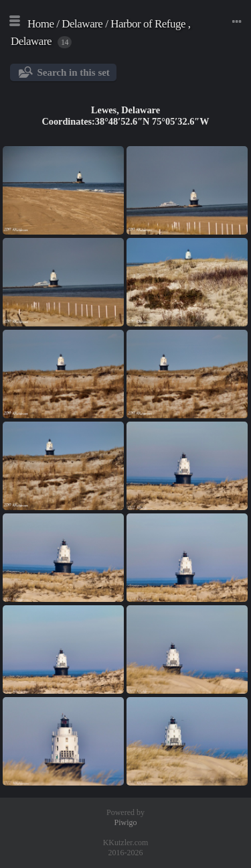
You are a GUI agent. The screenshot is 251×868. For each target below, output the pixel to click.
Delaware (82, 24)
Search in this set (73, 72)
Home (41, 24)
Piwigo (125, 822)
